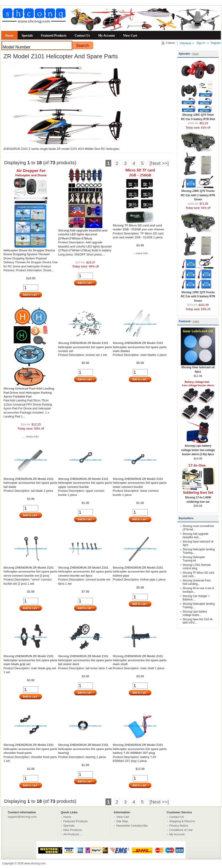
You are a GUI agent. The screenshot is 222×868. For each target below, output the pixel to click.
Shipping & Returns (182, 821)
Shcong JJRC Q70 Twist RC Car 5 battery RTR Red (198, 116)
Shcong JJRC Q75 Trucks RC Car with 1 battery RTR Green (198, 194)
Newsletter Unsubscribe (132, 826)
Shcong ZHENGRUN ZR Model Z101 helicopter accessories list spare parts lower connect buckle (140, 483)
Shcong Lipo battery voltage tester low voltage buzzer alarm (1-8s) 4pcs (198, 449)
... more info (140, 253)
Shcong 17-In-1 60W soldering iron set (198, 498)
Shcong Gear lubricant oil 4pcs (198, 368)
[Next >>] (159, 163)
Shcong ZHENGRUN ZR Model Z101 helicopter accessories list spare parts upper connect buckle (85, 483)
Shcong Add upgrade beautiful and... (195, 536)
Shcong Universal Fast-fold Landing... (197, 582)
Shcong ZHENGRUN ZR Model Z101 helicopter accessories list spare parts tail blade (30, 483)
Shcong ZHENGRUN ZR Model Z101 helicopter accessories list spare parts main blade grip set (30, 660)
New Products (73, 830)
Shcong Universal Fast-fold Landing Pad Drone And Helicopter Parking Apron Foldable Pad (29, 392)
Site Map (122, 821)
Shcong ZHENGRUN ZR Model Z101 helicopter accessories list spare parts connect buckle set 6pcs (85, 572)
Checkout (185, 43)
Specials (27, 35)
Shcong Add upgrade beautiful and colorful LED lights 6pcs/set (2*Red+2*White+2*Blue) (83, 234)
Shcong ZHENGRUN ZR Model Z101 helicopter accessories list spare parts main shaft (140, 660)
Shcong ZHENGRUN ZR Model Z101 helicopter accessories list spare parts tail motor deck (85, 660)
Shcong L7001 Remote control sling (197, 567)
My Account (107, 35)
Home (9, 35)
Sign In (201, 43)
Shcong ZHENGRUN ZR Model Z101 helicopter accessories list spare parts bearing (85, 749)
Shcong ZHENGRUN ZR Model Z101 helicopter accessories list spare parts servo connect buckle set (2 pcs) (30, 572)
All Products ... (73, 834)
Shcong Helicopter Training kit (194, 559)
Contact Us (82, 35)
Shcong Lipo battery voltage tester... (195, 613)
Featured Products (54, 35)
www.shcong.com (35, 863)
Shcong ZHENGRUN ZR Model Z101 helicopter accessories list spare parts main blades (140, 347)
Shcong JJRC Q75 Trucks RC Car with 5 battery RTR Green (198, 295)
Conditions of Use (181, 830)
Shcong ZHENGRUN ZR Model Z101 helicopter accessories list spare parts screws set (85, 347)
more (195, 54)
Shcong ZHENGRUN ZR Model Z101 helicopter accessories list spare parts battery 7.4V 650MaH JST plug (140, 749)
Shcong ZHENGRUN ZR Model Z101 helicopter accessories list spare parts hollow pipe (140, 572)
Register (216, 43)
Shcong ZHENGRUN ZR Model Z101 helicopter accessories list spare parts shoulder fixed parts (30, 749)
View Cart (130, 35)
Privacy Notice (179, 826)
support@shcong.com (22, 817)
